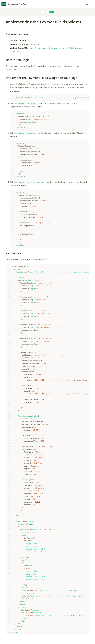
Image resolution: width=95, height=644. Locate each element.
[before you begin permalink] (5, 60)
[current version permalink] (5, 34)
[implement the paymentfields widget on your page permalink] (5, 78)
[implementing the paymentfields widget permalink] (5, 22)
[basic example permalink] (5, 254)
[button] (87, 4)
